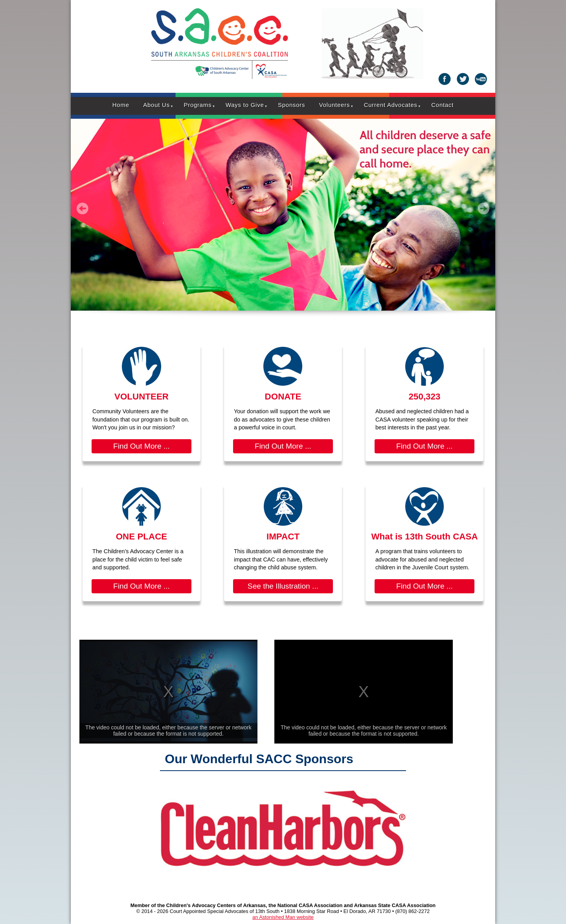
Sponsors (291, 105)
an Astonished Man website (283, 917)
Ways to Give (245, 105)
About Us (156, 105)
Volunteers (334, 105)
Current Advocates (391, 105)
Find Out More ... (141, 446)
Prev (83, 208)
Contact (442, 105)
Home (121, 105)
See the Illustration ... (283, 586)
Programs (198, 105)
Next (483, 208)
